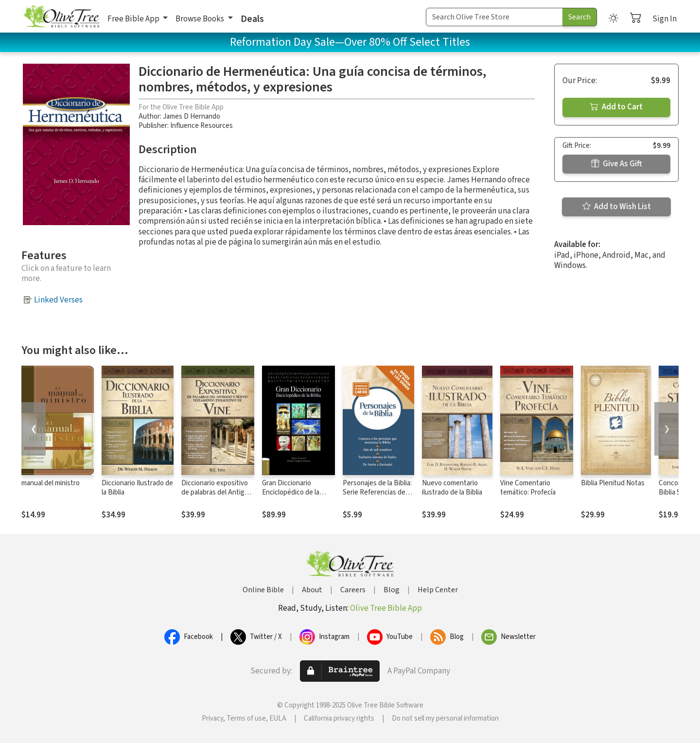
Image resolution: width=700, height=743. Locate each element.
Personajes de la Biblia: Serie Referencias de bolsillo (377, 492)
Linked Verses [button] (58, 300)
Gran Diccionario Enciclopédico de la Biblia (291, 492)
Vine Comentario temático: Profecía (528, 488)
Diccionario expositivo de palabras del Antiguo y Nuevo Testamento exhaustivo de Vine (217, 497)
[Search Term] (494, 17)
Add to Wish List (617, 207)
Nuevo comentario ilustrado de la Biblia (452, 488)
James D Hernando (192, 116)
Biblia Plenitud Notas (613, 483)
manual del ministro (51, 483)
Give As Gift (617, 164)
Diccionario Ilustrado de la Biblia (137, 488)
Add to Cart (616, 107)
